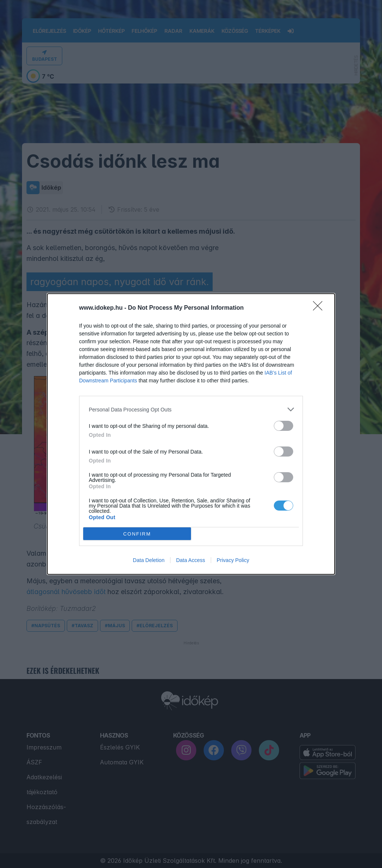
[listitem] (191, 409)
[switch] (284, 426)
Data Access (191, 560)
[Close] (320, 308)
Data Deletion (149, 560)
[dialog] (191, 434)
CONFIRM (137, 534)
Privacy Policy (233, 560)
